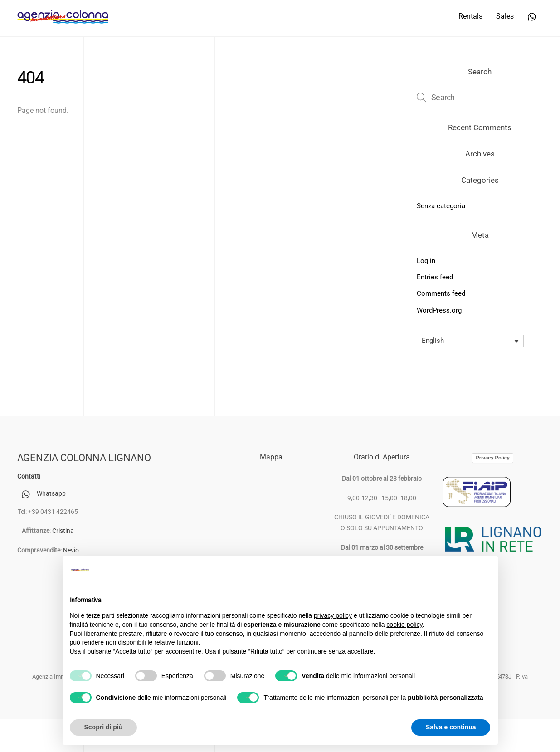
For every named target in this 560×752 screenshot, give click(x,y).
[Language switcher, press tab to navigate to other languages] (470, 341)
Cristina (63, 531)
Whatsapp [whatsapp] (41, 494)
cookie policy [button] (404, 625)
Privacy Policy (493, 458)
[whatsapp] (532, 16)
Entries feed (435, 277)
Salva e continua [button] (451, 727)
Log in (426, 261)
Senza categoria (441, 206)
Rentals (470, 16)
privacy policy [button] (333, 615)
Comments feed (441, 293)
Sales (505, 16)
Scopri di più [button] (104, 727)
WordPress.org (439, 310)
